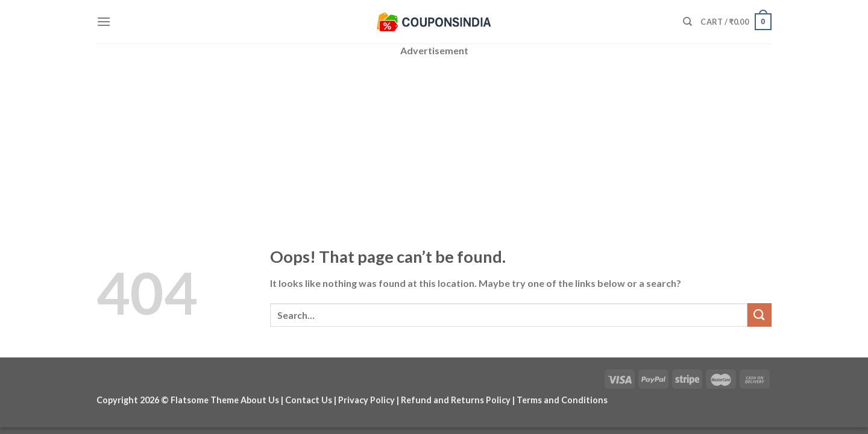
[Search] (687, 22)
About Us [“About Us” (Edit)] (260, 400)
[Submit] (759, 315)
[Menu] (104, 21)
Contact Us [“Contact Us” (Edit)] (309, 400)
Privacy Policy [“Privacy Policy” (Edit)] (366, 400)
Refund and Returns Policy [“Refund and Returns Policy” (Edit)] (456, 400)
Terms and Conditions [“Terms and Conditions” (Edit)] (562, 400)
